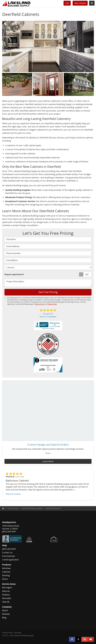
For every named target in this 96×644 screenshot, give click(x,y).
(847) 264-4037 (9, 549)
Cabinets (6, 572)
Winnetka (7, 598)
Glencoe (6, 591)
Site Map (18, 633)
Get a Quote (80, 3)
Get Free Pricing (48, 292)
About (5, 610)
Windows (6, 568)
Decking (6, 575)
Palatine (6, 595)
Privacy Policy (52, 304)
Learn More (48, 461)
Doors (5, 579)
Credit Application (10, 560)
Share (48, 453)
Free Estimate (9, 556)
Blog (4, 617)
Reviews (6, 614)
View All (6, 602)
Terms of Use (39, 304)
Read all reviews (13, 494)
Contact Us (7, 552)
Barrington (7, 587)
